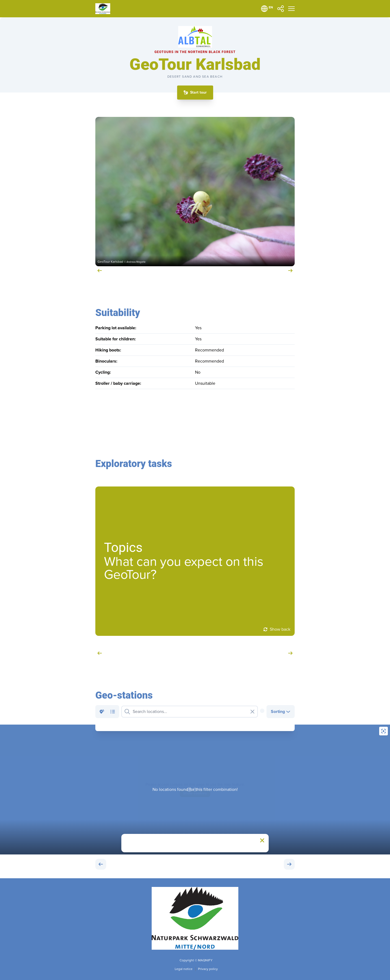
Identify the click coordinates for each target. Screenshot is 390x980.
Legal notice (184, 969)
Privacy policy (208, 969)
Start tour (198, 92)
